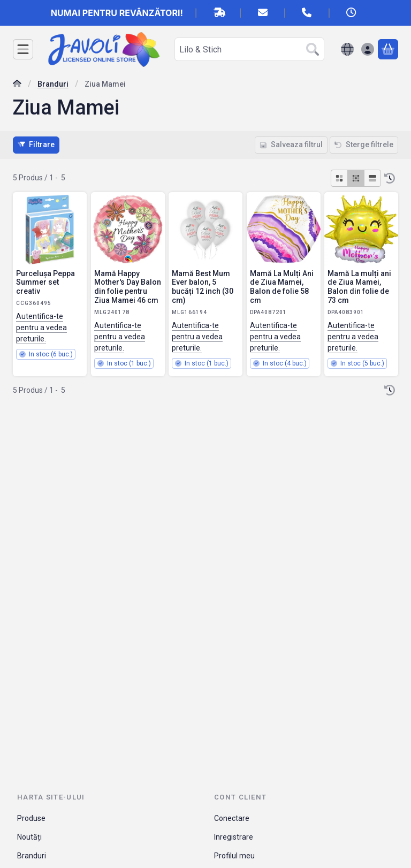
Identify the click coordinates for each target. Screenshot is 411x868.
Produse (31, 818)
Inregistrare (234, 837)
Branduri (53, 84)
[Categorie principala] (17, 85)
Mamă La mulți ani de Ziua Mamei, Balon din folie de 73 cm (359, 287)
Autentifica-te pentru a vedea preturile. (41, 328)
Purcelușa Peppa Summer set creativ (45, 282)
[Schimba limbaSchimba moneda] (347, 49)
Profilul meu (234, 856)
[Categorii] (23, 49)
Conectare (232, 818)
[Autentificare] (368, 49)
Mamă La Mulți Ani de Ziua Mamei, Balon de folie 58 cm (282, 286)
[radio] (339, 178)
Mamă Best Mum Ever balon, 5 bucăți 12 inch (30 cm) (203, 287)
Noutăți (29, 837)
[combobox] (249, 49)
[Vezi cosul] (388, 49)
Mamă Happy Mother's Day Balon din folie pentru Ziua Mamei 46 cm (128, 286)
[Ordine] (390, 178)
